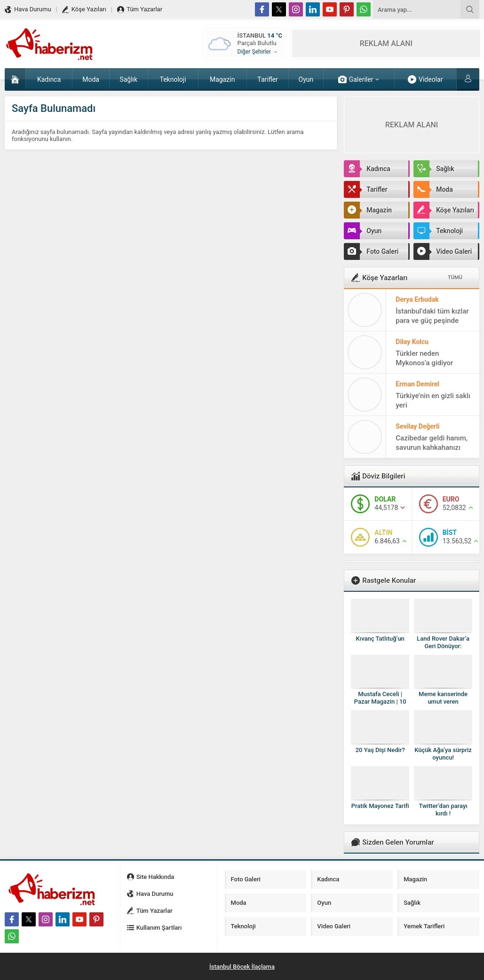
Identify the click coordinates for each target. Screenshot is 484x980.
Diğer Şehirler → (258, 52)
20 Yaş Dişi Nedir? (380, 750)
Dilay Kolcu (412, 342)
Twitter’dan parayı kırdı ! (443, 810)
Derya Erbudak (417, 299)
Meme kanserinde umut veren (443, 698)
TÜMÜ (455, 278)
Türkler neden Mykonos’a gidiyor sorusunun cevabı (424, 363)
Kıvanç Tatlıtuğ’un (380, 639)
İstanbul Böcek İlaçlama (242, 967)
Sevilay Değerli (417, 426)
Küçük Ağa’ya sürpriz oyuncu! (443, 754)
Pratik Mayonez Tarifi (380, 806)
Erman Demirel (417, 384)
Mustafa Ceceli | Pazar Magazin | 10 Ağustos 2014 (380, 702)
